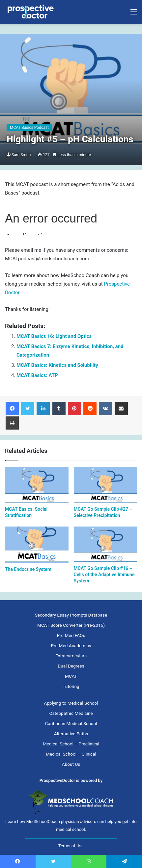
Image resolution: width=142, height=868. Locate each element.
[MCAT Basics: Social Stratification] (37, 485)
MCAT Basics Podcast (29, 128)
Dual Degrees (71, 666)
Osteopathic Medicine (71, 713)
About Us (71, 764)
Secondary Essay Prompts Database (71, 615)
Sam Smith (21, 155)
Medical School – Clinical (71, 754)
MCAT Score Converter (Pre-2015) (71, 625)
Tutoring (71, 686)
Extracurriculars (71, 656)
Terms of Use (71, 846)
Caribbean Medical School (71, 723)
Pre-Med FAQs (71, 635)
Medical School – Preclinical (71, 744)
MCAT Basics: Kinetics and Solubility (57, 365)
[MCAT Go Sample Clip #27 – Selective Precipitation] (106, 485)
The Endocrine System (28, 569)
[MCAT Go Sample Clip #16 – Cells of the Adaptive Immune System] (106, 544)
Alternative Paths (71, 734)
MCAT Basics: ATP (37, 375)
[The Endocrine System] (37, 545)
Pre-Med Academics (71, 645)
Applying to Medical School (71, 703)
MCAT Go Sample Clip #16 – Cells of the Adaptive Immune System (104, 575)
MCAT (71, 676)
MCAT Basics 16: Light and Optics (54, 336)
